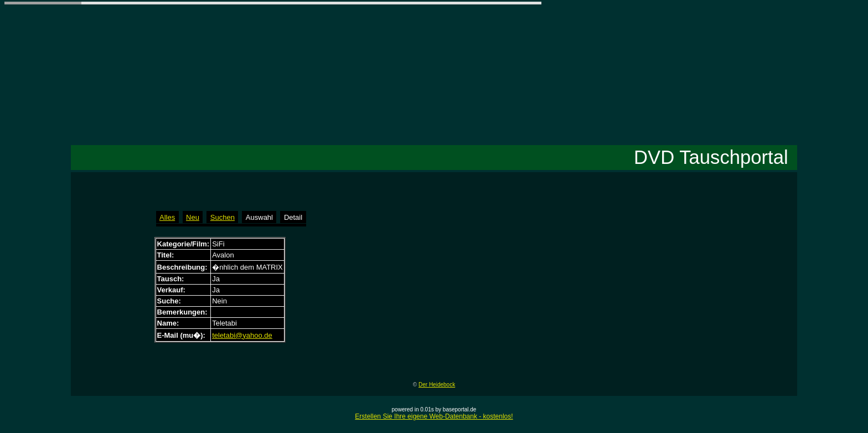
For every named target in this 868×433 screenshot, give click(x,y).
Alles (167, 217)
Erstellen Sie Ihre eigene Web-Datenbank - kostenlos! (434, 416)
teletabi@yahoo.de (242, 335)
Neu (193, 217)
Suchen (223, 217)
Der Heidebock (437, 385)
